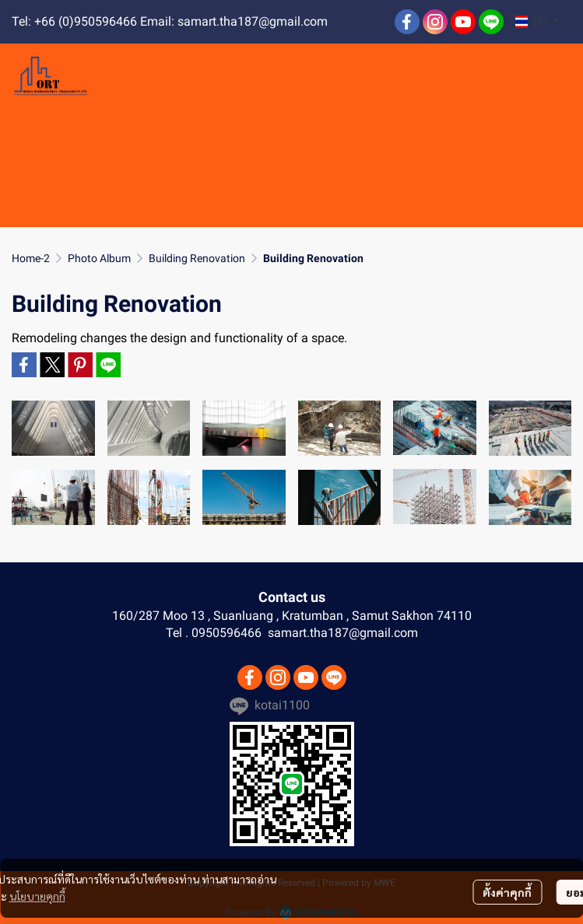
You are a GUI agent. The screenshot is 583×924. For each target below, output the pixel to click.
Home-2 (31, 258)
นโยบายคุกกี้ (37, 896)
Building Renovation (197, 258)
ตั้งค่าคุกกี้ (507, 892)
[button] (537, 22)
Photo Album (99, 258)
